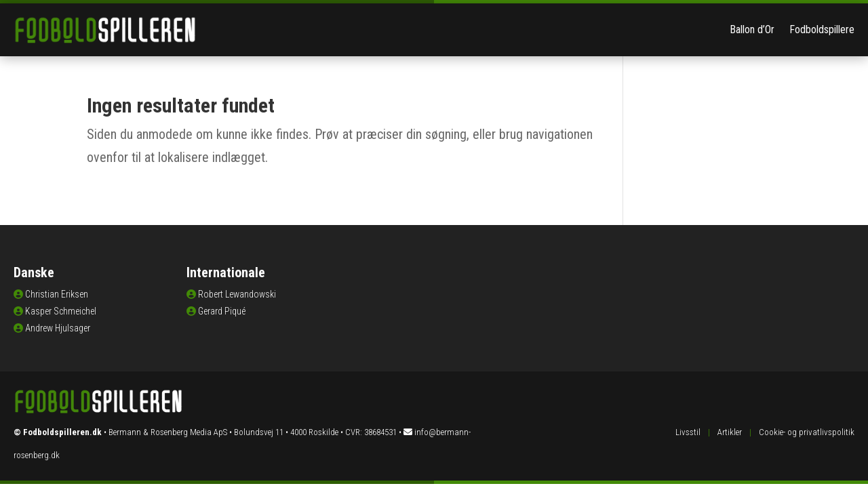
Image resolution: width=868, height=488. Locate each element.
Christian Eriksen (57, 294)
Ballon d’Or (752, 29)
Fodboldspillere (822, 29)
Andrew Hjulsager (58, 328)
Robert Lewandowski (237, 294)
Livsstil (688, 432)
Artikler (730, 432)
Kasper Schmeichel (61, 311)
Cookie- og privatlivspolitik (807, 432)
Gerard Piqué (222, 311)
